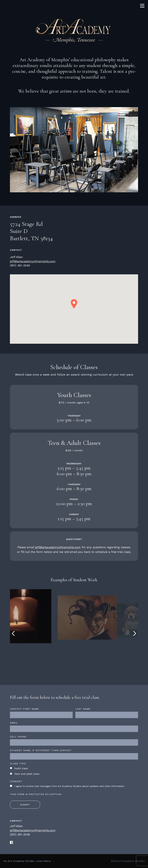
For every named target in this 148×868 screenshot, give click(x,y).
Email (14, 723)
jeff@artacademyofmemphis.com (33, 261)
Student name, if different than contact (41, 750)
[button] (74, 304)
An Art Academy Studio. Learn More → (29, 861)
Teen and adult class (27, 774)
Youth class (21, 768)
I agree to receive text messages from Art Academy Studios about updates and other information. (70, 786)
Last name (83, 709)
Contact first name (24, 709)
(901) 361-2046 (20, 265)
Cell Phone (18, 737)
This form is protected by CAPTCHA (36, 794)
